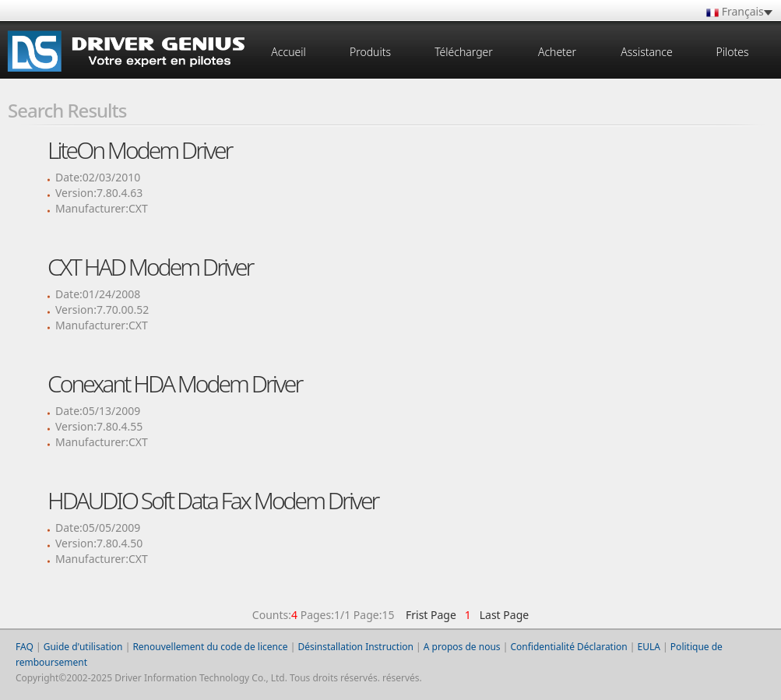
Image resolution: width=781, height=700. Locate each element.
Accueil (288, 52)
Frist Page (431, 615)
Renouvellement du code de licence (210, 647)
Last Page (501, 615)
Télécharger (464, 52)
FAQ (25, 647)
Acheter (557, 52)
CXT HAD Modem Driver (150, 267)
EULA (649, 647)
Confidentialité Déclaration (568, 647)
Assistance (646, 52)
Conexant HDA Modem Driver (174, 383)
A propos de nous (462, 647)
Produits (370, 52)
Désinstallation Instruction (355, 647)
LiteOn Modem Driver (139, 150)
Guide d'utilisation (83, 647)
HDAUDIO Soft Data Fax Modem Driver (213, 500)
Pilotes (732, 52)
